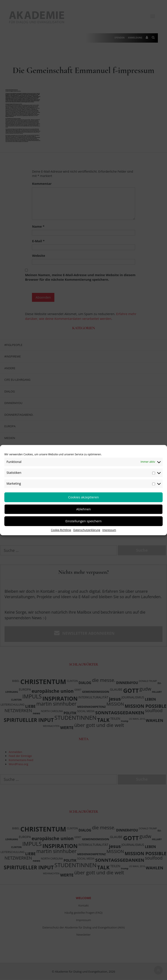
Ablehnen (84, 509)
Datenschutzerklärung (87, 530)
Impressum (109, 530)
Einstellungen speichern (84, 521)
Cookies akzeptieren (84, 497)
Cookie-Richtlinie (61, 530)
